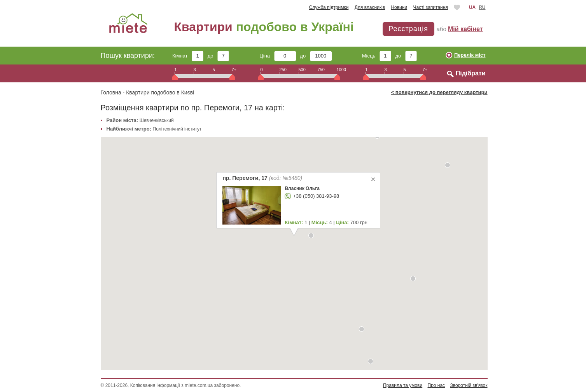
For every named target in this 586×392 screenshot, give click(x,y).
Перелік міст (470, 55)
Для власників (370, 7)
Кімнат (188, 56)
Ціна (278, 56)
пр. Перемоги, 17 (262, 178)
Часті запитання (430, 7)
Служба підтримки (329, 7)
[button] (371, 361)
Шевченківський (157, 120)
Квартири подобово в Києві (160, 92)
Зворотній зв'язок (469, 385)
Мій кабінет (465, 29)
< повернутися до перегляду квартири (439, 92)
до (218, 56)
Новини (399, 7)
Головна (111, 92)
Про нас (436, 385)
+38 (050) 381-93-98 (316, 196)
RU (482, 7)
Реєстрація (408, 29)
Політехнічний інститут (177, 129)
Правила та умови (403, 385)
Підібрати (471, 73)
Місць (377, 56)
